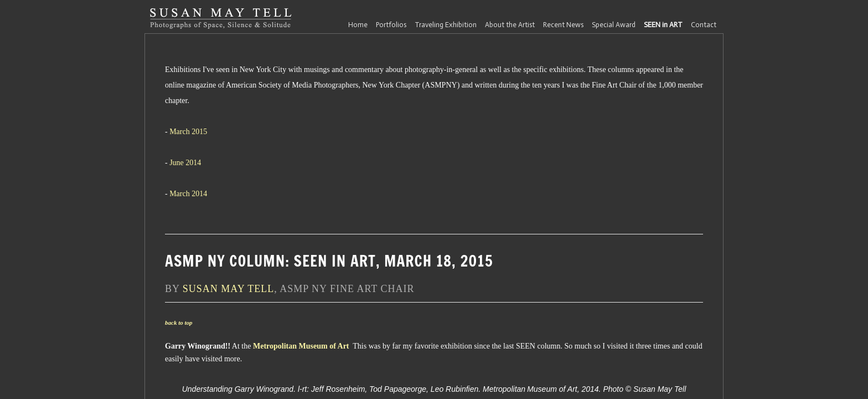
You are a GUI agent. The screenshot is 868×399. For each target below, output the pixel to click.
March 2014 (188, 194)
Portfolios (391, 25)
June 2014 (185, 163)
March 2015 (188, 132)
